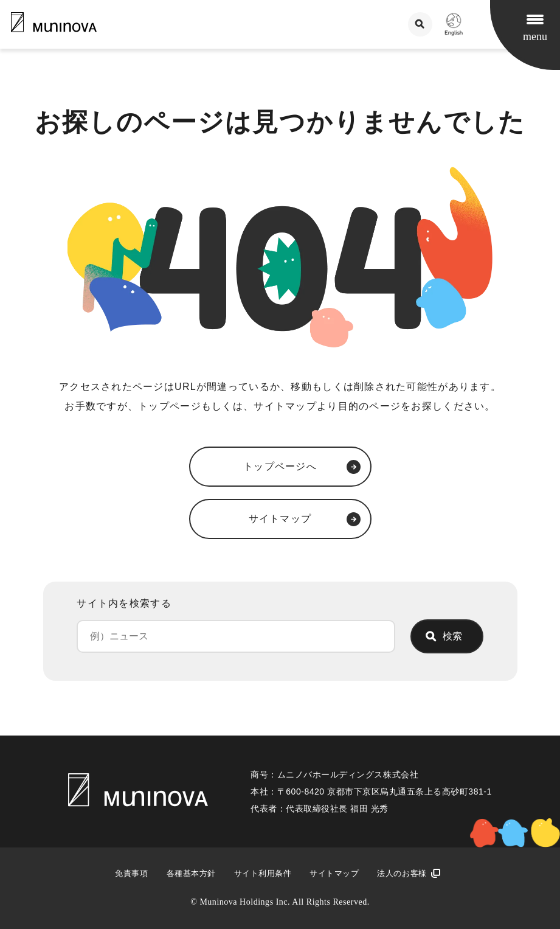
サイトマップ (334, 873)
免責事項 (131, 873)
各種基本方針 (191, 873)
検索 (452, 636)
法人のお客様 (402, 873)
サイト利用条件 (263, 873)
